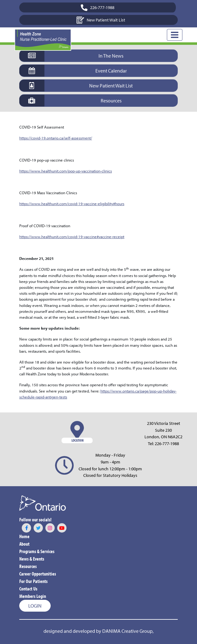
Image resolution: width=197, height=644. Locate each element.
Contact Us (28, 589)
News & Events (32, 559)
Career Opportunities (38, 574)
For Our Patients (33, 581)
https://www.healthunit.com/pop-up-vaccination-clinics (66, 171)
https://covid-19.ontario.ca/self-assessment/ (56, 138)
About (24, 544)
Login (35, 606)
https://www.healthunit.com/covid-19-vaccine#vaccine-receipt (72, 237)
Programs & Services (37, 551)
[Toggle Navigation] (175, 35)
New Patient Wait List (101, 20)
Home (24, 536)
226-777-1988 (167, 443)
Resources (28, 566)
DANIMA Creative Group (127, 631)
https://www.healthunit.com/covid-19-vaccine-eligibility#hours (72, 204)
